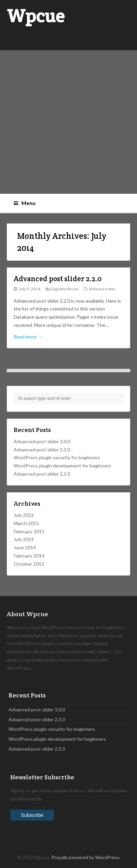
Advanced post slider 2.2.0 (58, 279)
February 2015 (29, 531)
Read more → (28, 337)
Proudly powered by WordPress (86, 857)
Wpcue (36, 16)
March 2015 (26, 523)
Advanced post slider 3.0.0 (42, 441)
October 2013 (29, 564)
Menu (25, 203)
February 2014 (29, 556)
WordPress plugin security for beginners (57, 457)
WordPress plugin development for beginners (62, 466)
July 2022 (24, 515)
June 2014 (25, 547)
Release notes (102, 289)
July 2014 (24, 539)
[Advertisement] (68, 122)
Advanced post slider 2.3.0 (42, 450)
